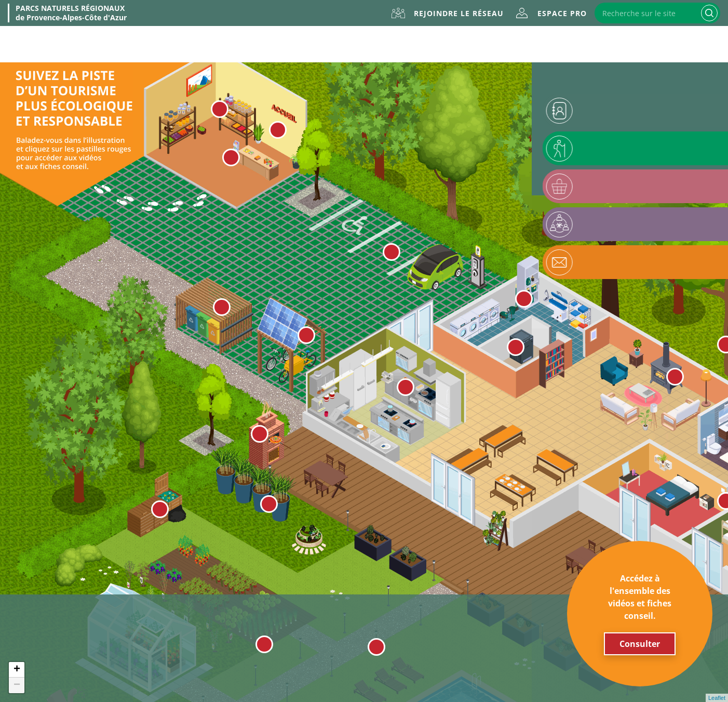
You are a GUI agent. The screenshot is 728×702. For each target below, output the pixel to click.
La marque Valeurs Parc (224, 44)
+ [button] (17, 670)
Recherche (709, 13)
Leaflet (717, 698)
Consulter (640, 644)
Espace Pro (562, 13)
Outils (505, 44)
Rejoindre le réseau (459, 13)
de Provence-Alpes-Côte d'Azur (71, 13)
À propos (101, 44)
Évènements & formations (383, 44)
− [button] (17, 685)
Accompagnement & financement (643, 44)
